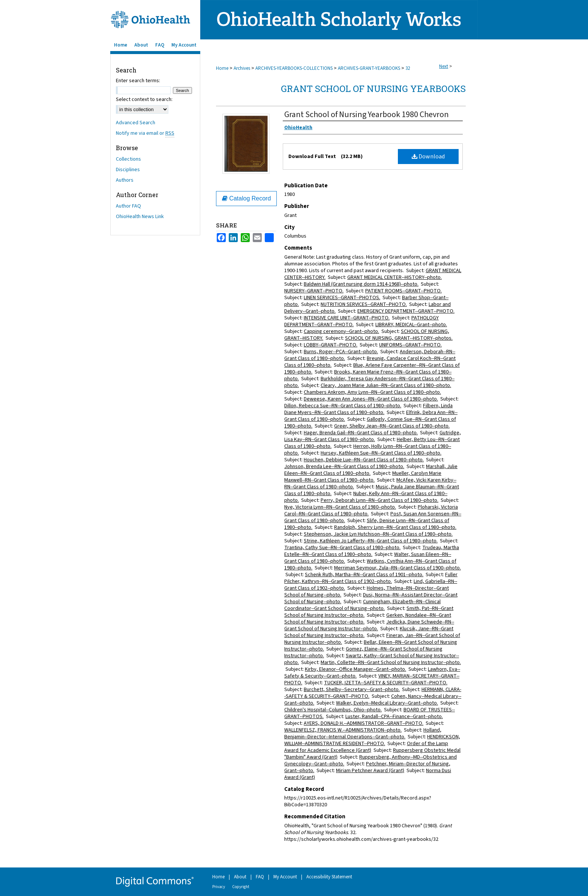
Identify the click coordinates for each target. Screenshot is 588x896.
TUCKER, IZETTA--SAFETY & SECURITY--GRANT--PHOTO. (386, 683)
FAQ (260, 877)
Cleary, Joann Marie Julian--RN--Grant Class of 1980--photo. (386, 386)
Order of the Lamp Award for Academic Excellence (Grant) (366, 747)
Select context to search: (144, 99)
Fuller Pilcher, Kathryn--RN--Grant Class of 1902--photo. (371, 578)
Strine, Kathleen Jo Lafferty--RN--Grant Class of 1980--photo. (371, 541)
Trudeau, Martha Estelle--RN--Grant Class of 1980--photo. (372, 551)
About (240, 877)
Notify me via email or (145, 133)
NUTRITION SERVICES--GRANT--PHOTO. (364, 304)
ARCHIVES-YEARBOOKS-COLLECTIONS (294, 68)
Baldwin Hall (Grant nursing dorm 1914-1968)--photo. (361, 284)
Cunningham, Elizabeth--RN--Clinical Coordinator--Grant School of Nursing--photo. (362, 605)
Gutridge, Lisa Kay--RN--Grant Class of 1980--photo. (373, 436)
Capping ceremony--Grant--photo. (341, 331)
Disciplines (128, 170)
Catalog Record (247, 198)
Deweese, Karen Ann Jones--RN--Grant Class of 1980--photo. (371, 399)
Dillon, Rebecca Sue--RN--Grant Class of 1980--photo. (343, 406)
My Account (285, 877)
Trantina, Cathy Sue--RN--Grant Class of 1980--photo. (342, 548)
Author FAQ (128, 206)
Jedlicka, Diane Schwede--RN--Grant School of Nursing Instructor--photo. (369, 625)
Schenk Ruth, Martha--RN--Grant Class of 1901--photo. (364, 575)
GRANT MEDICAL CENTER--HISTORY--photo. (394, 277)
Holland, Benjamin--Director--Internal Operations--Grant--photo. (363, 733)
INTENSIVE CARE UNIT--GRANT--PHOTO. (347, 318)
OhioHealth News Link (140, 217)
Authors (125, 180)
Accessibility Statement (329, 877)
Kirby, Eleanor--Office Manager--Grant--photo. (355, 669)
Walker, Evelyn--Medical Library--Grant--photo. (387, 703)
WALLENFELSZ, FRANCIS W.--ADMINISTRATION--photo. (343, 730)
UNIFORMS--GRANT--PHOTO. (410, 345)
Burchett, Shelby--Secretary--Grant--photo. (352, 690)
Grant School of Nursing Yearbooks (373, 89)
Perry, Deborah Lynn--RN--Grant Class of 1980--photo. (379, 500)
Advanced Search (136, 123)
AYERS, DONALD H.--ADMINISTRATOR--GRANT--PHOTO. (364, 723)
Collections (128, 159)
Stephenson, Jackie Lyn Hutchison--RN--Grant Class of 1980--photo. (378, 534)
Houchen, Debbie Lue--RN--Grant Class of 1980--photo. (364, 460)
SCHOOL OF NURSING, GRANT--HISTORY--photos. (399, 338)
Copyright (241, 887)
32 (408, 68)
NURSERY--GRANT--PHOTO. (314, 291)
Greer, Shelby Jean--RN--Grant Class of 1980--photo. (392, 426)
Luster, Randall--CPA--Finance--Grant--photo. (394, 717)
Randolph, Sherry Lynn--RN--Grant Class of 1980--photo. (395, 527)
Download (428, 157)
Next (444, 66)
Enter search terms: (138, 81)
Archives (242, 68)
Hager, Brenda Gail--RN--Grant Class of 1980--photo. (361, 433)
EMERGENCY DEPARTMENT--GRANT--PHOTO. (406, 311)
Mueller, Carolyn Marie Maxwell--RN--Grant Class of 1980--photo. (363, 477)
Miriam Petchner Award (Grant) (370, 771)
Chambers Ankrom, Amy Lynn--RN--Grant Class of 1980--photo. (372, 392)
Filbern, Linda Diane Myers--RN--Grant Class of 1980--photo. (368, 409)
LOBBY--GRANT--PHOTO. (331, 345)
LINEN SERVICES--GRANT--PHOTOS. (342, 298)
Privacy (219, 887)
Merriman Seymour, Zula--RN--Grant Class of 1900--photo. (397, 568)
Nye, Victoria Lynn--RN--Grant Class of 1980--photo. (340, 507)
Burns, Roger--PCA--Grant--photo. (341, 352)
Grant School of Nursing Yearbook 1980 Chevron (367, 114)
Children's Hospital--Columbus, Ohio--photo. (333, 710)
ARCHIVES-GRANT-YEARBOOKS (369, 68)
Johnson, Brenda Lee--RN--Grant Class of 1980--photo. (344, 467)
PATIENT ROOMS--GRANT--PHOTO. (403, 291)
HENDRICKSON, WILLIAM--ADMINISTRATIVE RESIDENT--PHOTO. (372, 740)
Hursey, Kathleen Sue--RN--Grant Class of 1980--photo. (381, 453)
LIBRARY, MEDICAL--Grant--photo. (411, 325)
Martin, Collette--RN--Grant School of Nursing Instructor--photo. (391, 663)
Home (222, 68)
